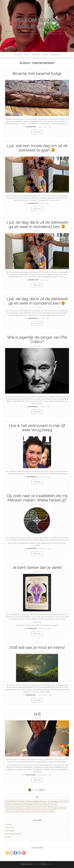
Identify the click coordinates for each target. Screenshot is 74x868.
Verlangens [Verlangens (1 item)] (54, 808)
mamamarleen (31, 127)
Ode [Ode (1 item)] (55, 805)
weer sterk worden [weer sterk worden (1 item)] (40, 811)
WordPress (37, 864)
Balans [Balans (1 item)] (23, 801)
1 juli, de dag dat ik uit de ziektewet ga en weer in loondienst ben (37, 224)
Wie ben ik (36, 55)
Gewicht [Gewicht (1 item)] (9, 805)
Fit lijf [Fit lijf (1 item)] (66, 801)
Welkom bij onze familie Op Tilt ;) (37, 23)
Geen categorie (37, 308)
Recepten (18, 55)
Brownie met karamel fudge (37, 73)
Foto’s (27, 55)
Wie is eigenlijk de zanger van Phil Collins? (37, 339)
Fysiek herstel (37, 154)
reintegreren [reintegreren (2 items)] (29, 808)
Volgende (41, 790)
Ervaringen (8, 825)
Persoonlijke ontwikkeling (37, 504)
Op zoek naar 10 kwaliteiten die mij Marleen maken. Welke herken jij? (37, 498)
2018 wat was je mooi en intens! (37, 647)
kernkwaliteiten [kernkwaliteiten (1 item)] (28, 805)
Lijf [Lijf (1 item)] (36, 805)
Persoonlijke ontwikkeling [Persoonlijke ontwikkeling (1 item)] (14, 808)
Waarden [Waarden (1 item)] (63, 808)
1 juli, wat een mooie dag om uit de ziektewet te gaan (37, 148)
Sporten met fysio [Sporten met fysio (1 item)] (42, 808)
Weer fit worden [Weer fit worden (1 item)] (26, 811)
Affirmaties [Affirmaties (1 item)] (15, 801)
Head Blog (50, 864)
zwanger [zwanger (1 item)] (51, 811)
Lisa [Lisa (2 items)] (41, 805)
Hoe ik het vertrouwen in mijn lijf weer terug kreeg (37, 428)
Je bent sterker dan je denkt (37, 567)
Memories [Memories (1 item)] (48, 805)
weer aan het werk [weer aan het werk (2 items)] (12, 811)
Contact (45, 55)
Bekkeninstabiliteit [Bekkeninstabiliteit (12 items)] (33, 801)
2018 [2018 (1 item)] (7, 801)
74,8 (37, 714)
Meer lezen (37, 132)
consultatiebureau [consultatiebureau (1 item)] (56, 801)
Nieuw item (56, 55)
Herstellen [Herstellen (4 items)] (17, 805)
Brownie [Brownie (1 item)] (45, 801)
